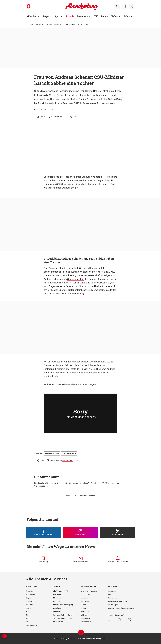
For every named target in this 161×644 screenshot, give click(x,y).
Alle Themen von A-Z (61, 591)
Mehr (127, 16)
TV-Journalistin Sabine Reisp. (66, 294)
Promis (70, 16)
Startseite (31, 24)
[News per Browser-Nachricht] (118, 560)
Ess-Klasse (57, 608)
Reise (28, 622)
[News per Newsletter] (80, 560)
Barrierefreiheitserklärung (117, 601)
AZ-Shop (84, 615)
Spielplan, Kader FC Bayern (63, 615)
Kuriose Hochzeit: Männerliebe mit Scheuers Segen (70, 384)
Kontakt (83, 608)
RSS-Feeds (57, 601)
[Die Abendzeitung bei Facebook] (43, 532)
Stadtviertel (30, 594)
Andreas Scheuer (81, 177)
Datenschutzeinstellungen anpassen (121, 608)
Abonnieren (85, 598)
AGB (109, 594)
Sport (57, 16)
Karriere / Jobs (86, 594)
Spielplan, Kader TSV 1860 (63, 618)
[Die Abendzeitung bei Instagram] (80, 532)
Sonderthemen (86, 622)
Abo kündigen (113, 605)
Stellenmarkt (58, 622)
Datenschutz (112, 598)
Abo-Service (85, 601)
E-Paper (83, 605)
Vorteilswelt (58, 612)
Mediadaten (85, 612)
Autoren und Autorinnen (89, 591)
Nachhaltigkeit (31, 625)
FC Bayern (30, 601)
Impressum (112, 591)
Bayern (47, 16)
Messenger (57, 598)
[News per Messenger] (43, 560)
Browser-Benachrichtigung (63, 605)
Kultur (115, 16)
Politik (105, 16)
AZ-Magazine (85, 618)
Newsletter (57, 594)
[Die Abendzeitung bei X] (118, 532)
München (32, 16)
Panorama (83, 16)
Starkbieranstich (76, 279)
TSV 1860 (30, 605)
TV (96, 16)
